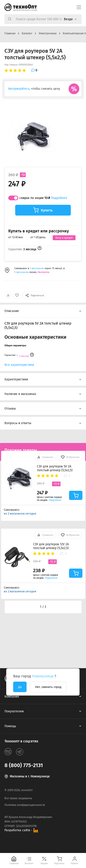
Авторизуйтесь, (19, 89)
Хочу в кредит (64, 238)
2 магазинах (37, 268)
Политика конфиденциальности (25, 805)
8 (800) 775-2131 (24, 765)
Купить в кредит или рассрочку (39, 231)
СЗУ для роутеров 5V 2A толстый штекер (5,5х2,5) (55, 468)
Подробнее (59, 198)
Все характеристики (19, 365)
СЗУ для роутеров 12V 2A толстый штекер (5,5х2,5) (51, 546)
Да (20, 687)
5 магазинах (21, 272)
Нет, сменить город (48, 687)
